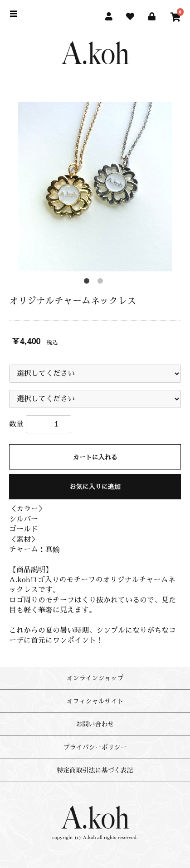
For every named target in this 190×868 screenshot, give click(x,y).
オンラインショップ (95, 678)
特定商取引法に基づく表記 (95, 770)
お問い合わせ (95, 724)
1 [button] (88, 283)
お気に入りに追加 (95, 487)
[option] (95, 187)
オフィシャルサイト (95, 701)
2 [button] (102, 283)
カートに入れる (95, 457)
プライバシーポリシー (95, 747)
